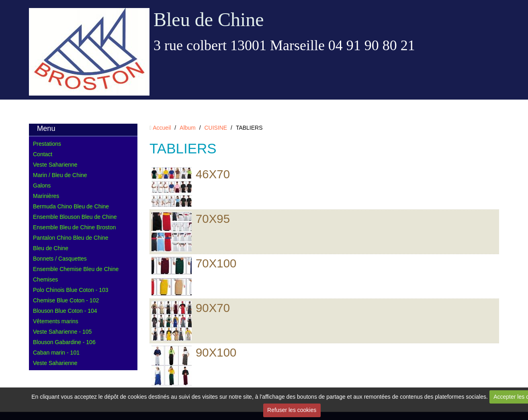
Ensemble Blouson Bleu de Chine (75, 217)
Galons (42, 186)
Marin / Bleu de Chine (60, 175)
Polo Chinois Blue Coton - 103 (71, 290)
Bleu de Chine (209, 19)
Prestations (47, 144)
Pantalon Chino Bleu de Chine (71, 238)
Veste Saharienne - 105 (62, 332)
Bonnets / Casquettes (60, 259)
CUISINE (216, 128)
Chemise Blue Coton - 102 (66, 300)
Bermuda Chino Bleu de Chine (71, 206)
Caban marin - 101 (56, 353)
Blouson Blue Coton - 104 (65, 311)
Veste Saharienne (55, 165)
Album (188, 128)
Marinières (46, 196)
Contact (43, 154)
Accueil (162, 128)
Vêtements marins (56, 321)
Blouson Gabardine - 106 (64, 342)
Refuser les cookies (292, 410)
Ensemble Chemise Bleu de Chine (76, 269)
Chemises (45, 279)
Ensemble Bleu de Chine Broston (74, 227)
